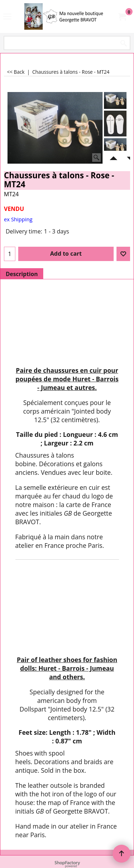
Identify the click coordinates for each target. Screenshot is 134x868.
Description (22, 274)
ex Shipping (18, 219)
